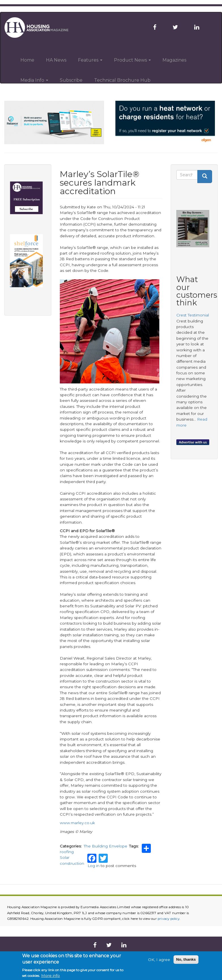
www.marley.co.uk (77, 823)
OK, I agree (159, 960)
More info (50, 975)
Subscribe (71, 80)
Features (90, 60)
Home (27, 60)
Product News (132, 60)
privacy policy (169, 919)
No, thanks (186, 959)
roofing (67, 852)
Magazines (174, 60)
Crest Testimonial (193, 315)
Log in (94, 866)
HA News (56, 60)
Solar (65, 857)
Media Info (34, 80)
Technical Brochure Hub (122, 80)
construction (72, 863)
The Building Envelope (105, 846)
